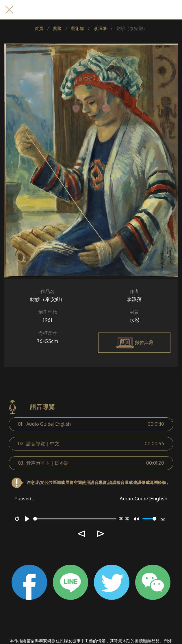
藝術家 (78, 28)
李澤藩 (100, 28)
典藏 (57, 28)
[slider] (75, 519)
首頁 (39, 28)
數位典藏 (134, 343)
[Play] (27, 519)
